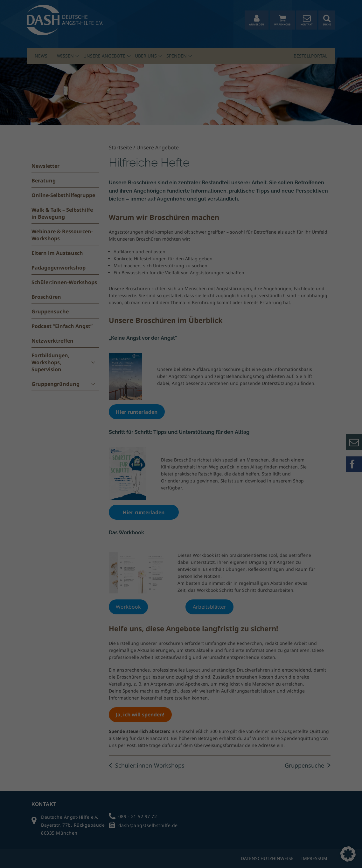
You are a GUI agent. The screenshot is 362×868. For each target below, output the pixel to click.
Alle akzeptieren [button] (317, 771)
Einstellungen (20, 839)
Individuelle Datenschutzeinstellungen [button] (322, 836)
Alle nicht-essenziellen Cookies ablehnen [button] (317, 811)
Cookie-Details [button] (295, 853)
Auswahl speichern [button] (317, 789)
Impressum (317, 858)
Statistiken (155, 847)
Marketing (228, 847)
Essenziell (82, 847)
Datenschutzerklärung (149, 833)
